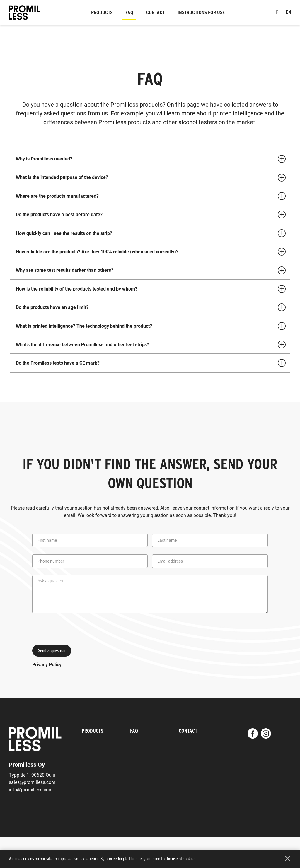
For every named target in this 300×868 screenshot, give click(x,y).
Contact (155, 12)
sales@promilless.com (32, 782)
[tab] (150, 159)
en (288, 12)
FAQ (129, 12)
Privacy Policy (47, 664)
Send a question (52, 651)
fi (278, 12)
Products (102, 12)
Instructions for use (201, 12)
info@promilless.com (31, 789)
